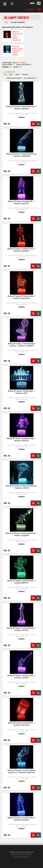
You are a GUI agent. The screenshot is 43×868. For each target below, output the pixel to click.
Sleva (18, 74)
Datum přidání (7, 64)
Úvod (6, 22)
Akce (11, 74)
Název (15, 63)
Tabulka (16, 67)
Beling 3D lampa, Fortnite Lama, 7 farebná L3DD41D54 (17, 36)
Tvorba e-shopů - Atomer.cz (21, 857)
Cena (23, 63)
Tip (5, 74)
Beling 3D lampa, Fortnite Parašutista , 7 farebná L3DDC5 (17, 51)
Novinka (25, 74)
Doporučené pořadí (23, 64)
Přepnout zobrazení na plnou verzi (21, 852)
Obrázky (5, 67)
